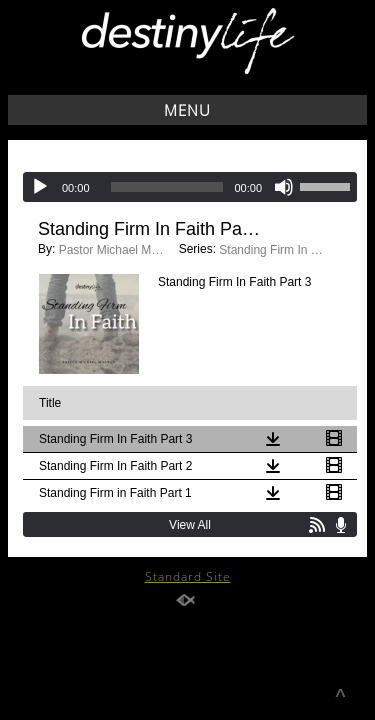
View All (190, 525)
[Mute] (284, 187)
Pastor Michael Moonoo (114, 250)
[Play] (40, 187)
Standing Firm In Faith (274, 250)
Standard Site (188, 576)
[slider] (167, 187)
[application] (190, 187)
